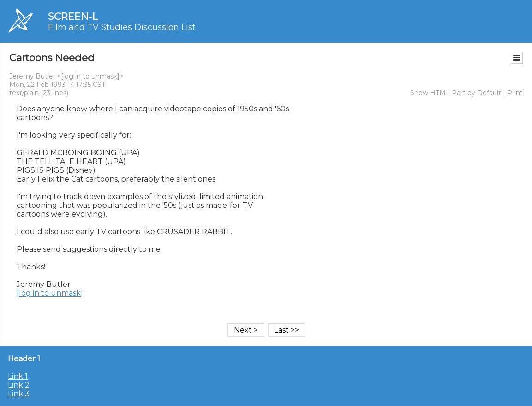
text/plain (24, 93)
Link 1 (18, 376)
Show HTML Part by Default (456, 93)
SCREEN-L (73, 16)
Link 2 (19, 385)
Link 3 (19, 394)
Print (515, 93)
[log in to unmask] (90, 76)
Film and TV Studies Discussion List (122, 27)
